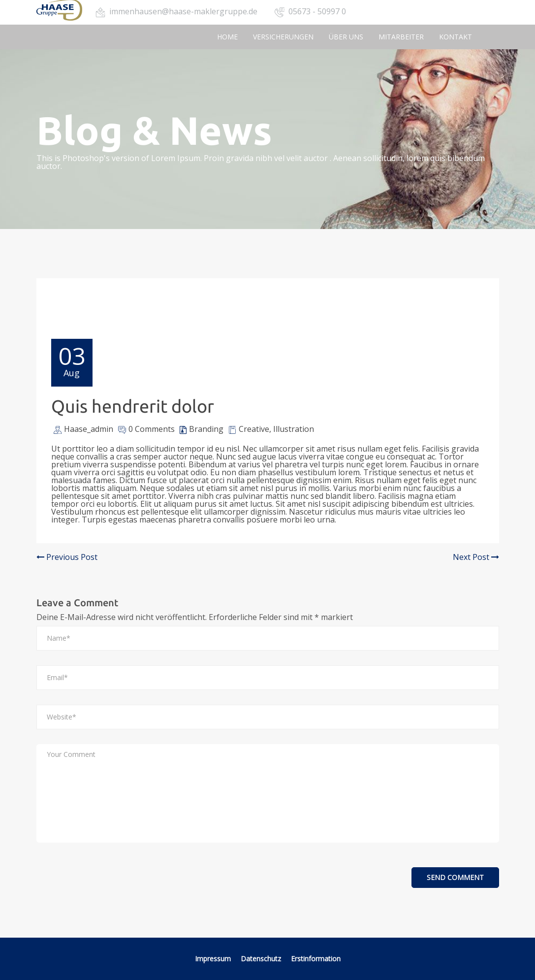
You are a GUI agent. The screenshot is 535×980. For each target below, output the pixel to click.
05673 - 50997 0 (317, 11)
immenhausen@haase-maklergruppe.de (183, 11)
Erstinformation (316, 959)
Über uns (346, 37)
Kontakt (456, 37)
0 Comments (152, 429)
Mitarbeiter (401, 37)
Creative (254, 429)
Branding (206, 429)
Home (227, 37)
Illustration (294, 429)
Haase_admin (89, 429)
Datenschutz (262, 959)
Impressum (213, 959)
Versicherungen (283, 37)
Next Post (476, 557)
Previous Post (67, 557)
